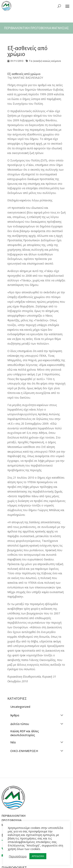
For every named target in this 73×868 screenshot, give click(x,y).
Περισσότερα (18, 856)
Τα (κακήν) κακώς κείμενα (45, 61)
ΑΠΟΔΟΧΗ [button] (38, 856)
